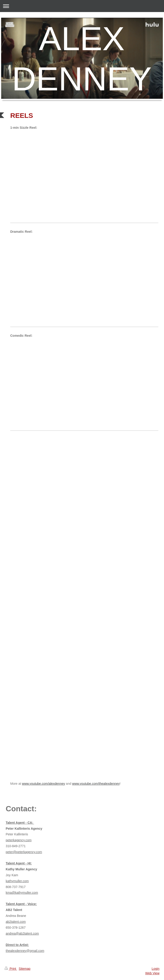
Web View (152, 973)
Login (156, 969)
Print (11, 969)
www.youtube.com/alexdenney (43, 784)
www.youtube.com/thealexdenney (96, 784)
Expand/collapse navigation (82, 6)
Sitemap (24, 969)
